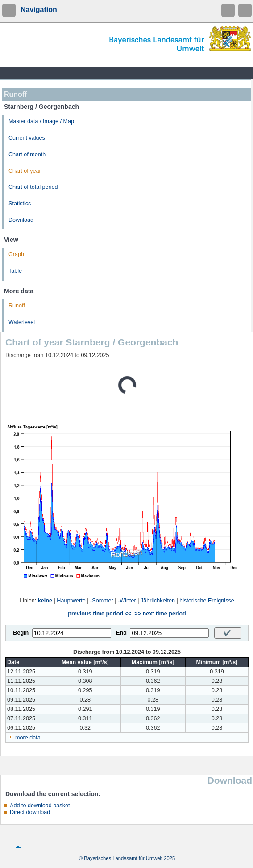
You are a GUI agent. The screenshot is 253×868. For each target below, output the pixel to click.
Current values (27, 138)
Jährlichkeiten (158, 601)
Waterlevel (22, 322)
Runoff (17, 306)
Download (21, 220)
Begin (21, 633)
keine (45, 601)
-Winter (127, 601)
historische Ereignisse (207, 601)
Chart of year (25, 171)
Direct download (30, 812)
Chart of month (27, 154)
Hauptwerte (71, 601)
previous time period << (100, 614)
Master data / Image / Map (41, 121)
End (121, 633)
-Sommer (102, 601)
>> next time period (160, 614)
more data (28, 738)
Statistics (20, 204)
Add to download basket (40, 806)
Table (15, 271)
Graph (16, 254)
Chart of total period (33, 187)
